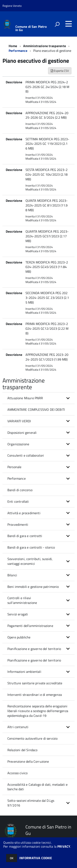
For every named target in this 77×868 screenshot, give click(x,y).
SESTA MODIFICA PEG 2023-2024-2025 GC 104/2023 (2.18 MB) (47, 174)
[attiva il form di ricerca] (57, 24)
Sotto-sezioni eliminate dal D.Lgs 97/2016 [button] (31, 803)
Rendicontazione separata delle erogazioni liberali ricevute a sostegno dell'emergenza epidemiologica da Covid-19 (38, 711)
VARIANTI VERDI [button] (19, 421)
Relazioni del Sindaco (22, 750)
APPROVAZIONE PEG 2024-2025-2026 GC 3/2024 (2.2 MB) (47, 115)
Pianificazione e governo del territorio (34, 660)
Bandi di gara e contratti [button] (25, 536)
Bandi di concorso (20, 490)
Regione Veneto (12, 6)
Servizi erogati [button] (18, 614)
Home (13, 46)
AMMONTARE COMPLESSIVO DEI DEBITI (36, 410)
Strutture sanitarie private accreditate (35, 683)
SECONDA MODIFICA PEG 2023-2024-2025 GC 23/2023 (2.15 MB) (47, 298)
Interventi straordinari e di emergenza (35, 695)
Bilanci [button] (12, 575)
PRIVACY (64, 846)
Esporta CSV (60, 71)
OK (12, 858)
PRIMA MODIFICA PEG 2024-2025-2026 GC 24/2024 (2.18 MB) (47, 87)
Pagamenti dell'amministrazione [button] (30, 626)
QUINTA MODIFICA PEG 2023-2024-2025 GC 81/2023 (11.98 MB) (47, 205)
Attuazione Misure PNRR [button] (25, 398)
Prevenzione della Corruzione (28, 761)
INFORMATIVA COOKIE (36, 858)
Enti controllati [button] (18, 501)
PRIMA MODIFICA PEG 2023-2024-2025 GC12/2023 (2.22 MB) (47, 328)
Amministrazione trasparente (45, 46)
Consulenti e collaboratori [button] (26, 455)
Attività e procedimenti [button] (24, 513)
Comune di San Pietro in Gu (31, 28)
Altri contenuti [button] (18, 727)
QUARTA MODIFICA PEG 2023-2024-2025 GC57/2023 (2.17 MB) (47, 236)
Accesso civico (17, 773)
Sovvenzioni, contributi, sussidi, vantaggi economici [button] (30, 561)
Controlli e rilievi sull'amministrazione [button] (22, 600)
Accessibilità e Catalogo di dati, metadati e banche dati (37, 787)
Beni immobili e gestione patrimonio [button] (33, 587)
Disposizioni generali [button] (22, 433)
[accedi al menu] (69, 24)
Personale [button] (14, 467)
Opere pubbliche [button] (19, 637)
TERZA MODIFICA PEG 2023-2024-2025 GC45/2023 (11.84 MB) (47, 267)
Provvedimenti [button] (18, 525)
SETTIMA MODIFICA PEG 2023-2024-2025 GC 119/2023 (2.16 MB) (47, 144)
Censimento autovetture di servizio (32, 738)
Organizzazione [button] (18, 444)
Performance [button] (17, 478)
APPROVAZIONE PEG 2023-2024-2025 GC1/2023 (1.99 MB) (47, 357)
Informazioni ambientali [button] (24, 672)
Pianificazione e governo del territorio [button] (34, 649)
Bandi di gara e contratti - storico (31, 547)
